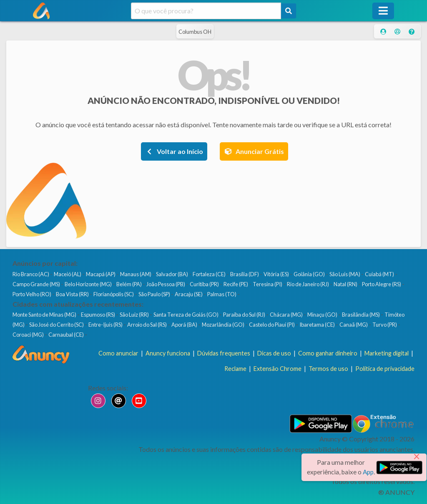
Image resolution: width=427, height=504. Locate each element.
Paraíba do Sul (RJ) (245, 315)
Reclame (235, 369)
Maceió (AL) (68, 274)
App (368, 472)
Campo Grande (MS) (37, 284)
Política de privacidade (385, 369)
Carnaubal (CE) (67, 335)
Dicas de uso (274, 353)
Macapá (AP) (101, 274)
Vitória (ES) (277, 274)
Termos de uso (328, 369)
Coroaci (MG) (29, 335)
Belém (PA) (129, 284)
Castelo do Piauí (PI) (272, 325)
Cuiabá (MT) (380, 274)
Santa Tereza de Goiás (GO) (186, 315)
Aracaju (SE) (189, 294)
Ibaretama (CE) (318, 325)
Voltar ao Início (174, 151)
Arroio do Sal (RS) (147, 325)
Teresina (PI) (268, 284)
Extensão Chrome (278, 369)
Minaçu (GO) (323, 315)
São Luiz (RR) (135, 315)
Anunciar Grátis (254, 151)
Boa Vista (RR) (73, 294)
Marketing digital (387, 353)
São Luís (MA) (345, 274)
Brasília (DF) (245, 274)
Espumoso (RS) (98, 315)
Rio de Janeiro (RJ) (308, 284)
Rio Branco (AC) (31, 274)
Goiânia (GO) (310, 274)
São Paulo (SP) (155, 294)
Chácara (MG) (287, 315)
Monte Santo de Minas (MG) (45, 315)
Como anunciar (118, 353)
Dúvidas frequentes (224, 353)
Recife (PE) (236, 284)
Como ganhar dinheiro (328, 353)
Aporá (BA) (185, 325)
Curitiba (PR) (205, 284)
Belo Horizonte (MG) (89, 284)
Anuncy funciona (168, 353)
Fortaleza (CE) (210, 274)
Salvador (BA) (172, 274)
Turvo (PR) (385, 325)
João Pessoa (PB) (166, 284)
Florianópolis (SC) (114, 294)
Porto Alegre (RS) (382, 284)
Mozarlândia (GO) (224, 325)
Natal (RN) (346, 284)
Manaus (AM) (136, 274)
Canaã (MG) (354, 325)
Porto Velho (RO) (32, 294)
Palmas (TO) (222, 294)
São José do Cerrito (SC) (57, 325)
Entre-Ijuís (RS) (106, 325)
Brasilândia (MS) (361, 315)
